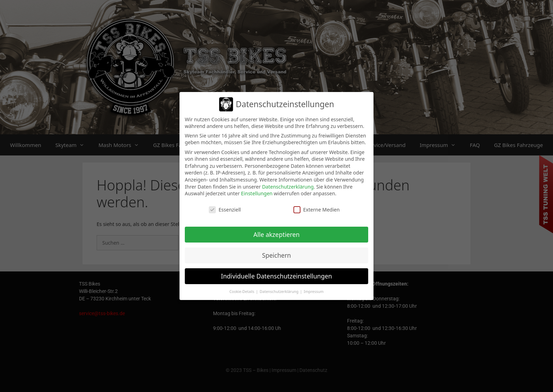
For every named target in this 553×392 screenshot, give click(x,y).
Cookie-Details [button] (242, 292)
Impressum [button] (314, 292)
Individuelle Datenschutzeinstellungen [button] (277, 276)
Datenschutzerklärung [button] (279, 292)
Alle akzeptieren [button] (277, 234)
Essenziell (225, 210)
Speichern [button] (276, 255)
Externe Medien (317, 210)
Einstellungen (257, 193)
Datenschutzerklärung (288, 187)
